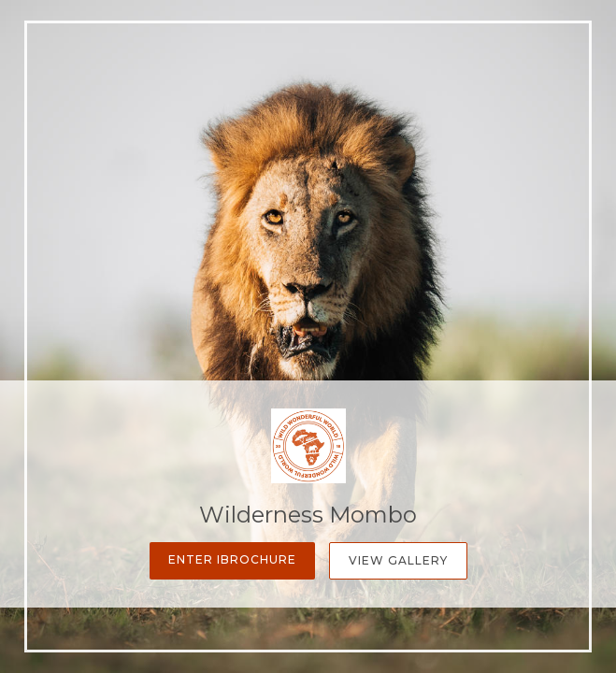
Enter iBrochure (232, 559)
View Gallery (398, 560)
